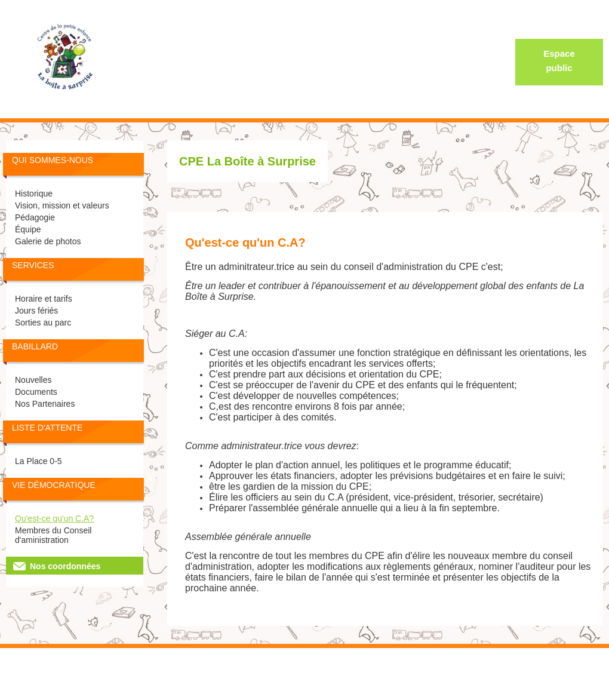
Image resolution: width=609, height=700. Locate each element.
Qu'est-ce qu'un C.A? (54, 518)
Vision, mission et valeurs (62, 205)
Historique (34, 194)
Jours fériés (36, 311)
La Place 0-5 (39, 461)
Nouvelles (33, 380)
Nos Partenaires (45, 404)
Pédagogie (35, 217)
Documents (36, 392)
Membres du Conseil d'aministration (53, 535)
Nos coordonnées (65, 566)
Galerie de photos (48, 241)
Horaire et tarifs (44, 299)
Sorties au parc (43, 323)
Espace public (559, 61)
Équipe (28, 229)
